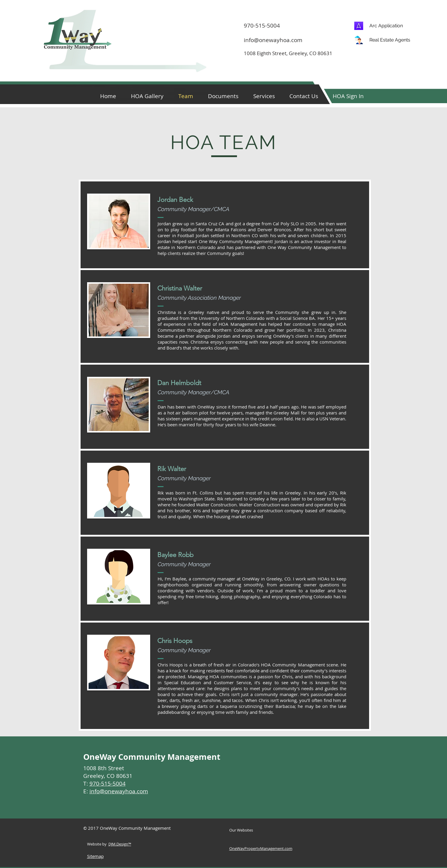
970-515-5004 (108, 784)
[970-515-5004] (332, 25)
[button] (348, 96)
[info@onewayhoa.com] (277, 40)
